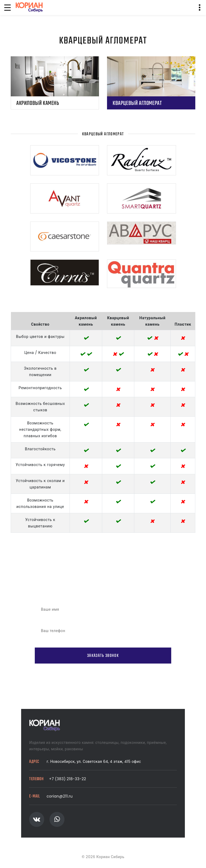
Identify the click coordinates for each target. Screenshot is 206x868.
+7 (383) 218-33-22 (67, 779)
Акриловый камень (38, 103)
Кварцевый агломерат (137, 103)
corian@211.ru (60, 796)
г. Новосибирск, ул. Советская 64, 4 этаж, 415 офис (94, 762)
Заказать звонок (103, 656)
